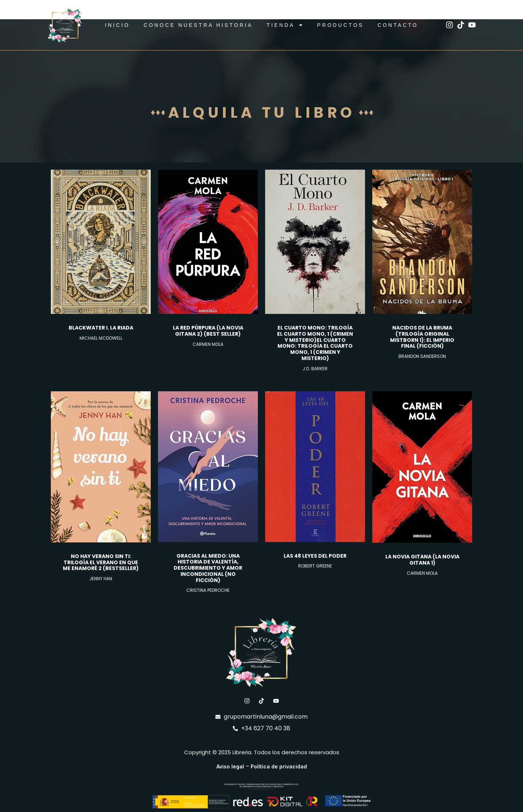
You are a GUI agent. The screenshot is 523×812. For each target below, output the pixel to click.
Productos (340, 25)
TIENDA (285, 25)
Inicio (117, 25)
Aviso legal (230, 766)
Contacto (398, 25)
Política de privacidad (279, 766)
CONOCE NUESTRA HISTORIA (198, 25)
